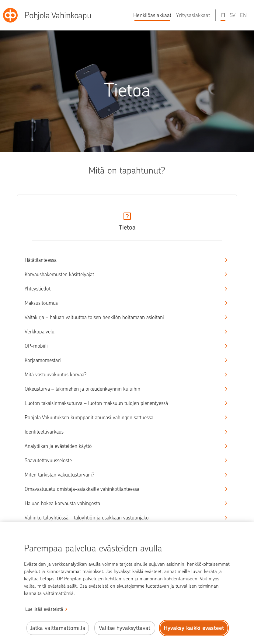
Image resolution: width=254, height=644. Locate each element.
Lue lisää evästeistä (44, 609)
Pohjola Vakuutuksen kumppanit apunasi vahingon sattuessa (122, 417)
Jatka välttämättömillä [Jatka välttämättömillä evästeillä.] (58, 628)
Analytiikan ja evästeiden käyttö (122, 446)
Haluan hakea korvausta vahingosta (122, 503)
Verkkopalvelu (122, 332)
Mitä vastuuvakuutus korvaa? (122, 375)
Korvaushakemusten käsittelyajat (122, 274)
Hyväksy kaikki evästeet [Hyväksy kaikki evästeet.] (194, 628)
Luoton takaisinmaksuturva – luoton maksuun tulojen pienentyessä (122, 403)
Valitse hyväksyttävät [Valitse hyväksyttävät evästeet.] (125, 628)
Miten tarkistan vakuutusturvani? (122, 475)
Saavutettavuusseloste (122, 460)
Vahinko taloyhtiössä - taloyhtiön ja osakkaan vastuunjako (122, 518)
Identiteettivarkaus (122, 432)
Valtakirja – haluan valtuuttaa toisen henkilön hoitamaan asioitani (122, 317)
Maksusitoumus (122, 303)
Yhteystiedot (122, 289)
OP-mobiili (122, 346)
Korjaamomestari (122, 360)
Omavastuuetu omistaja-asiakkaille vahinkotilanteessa (122, 489)
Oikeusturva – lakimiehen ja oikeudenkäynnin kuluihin (122, 389)
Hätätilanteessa (122, 260)
